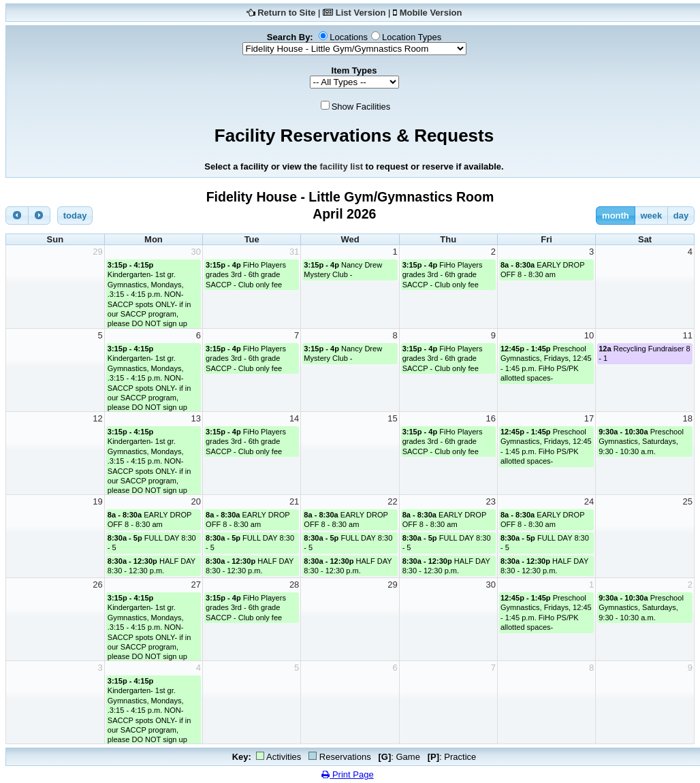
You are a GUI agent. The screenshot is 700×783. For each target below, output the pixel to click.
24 (589, 501)
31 (294, 252)
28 (294, 585)
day (681, 215)
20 (196, 501)
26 (97, 585)
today (75, 215)
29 (97, 252)
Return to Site (286, 13)
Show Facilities (361, 107)
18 (688, 418)
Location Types (412, 37)
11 (688, 335)
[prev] (17, 215)
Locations (349, 37)
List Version (361, 13)
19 (97, 501)
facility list (341, 166)
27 (196, 585)
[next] (39, 215)
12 (97, 418)
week (651, 215)
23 (490, 501)
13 (196, 418)
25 (688, 501)
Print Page (347, 774)
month (616, 215)
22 (392, 501)
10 (589, 335)
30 (196, 252)
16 (490, 418)
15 (392, 418)
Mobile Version (431, 13)
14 (294, 418)
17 (589, 418)
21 (294, 501)
